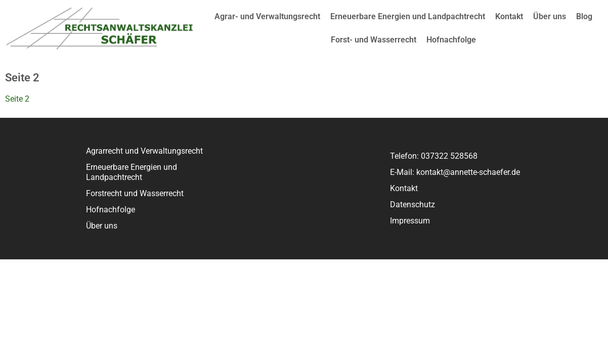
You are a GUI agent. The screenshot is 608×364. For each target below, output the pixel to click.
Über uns (550, 16)
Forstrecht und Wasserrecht (135, 193)
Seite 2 (17, 99)
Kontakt (509, 16)
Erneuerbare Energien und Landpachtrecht (408, 16)
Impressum (410, 221)
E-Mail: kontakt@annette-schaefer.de (455, 172)
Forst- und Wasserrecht (374, 40)
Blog (584, 16)
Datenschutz (412, 204)
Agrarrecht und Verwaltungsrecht (144, 151)
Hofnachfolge (451, 40)
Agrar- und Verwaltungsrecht (267, 16)
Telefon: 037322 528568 (434, 156)
